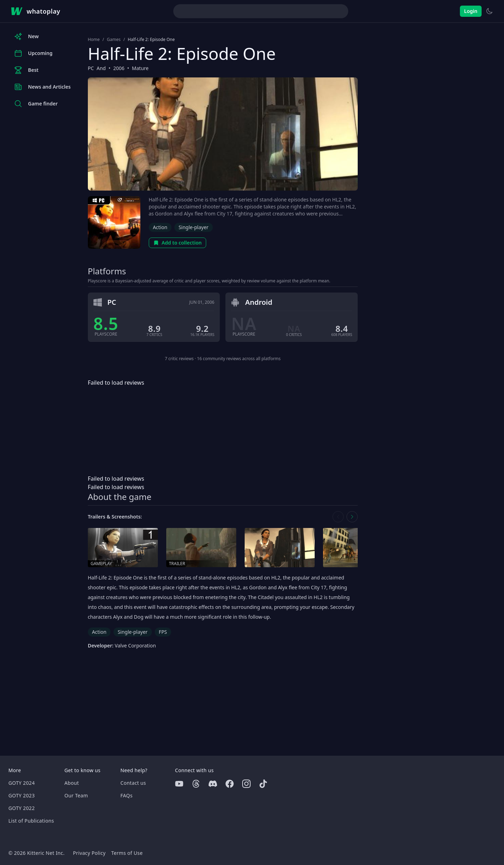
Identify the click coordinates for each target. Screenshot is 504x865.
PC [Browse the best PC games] (91, 68)
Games (114, 40)
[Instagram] (246, 784)
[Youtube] (179, 784)
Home (94, 40)
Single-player (193, 227)
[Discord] (213, 784)
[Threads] (196, 784)
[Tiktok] (263, 784)
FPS (163, 632)
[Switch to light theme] (489, 11)
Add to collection (178, 243)
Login (471, 11)
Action (160, 227)
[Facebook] (230, 784)
